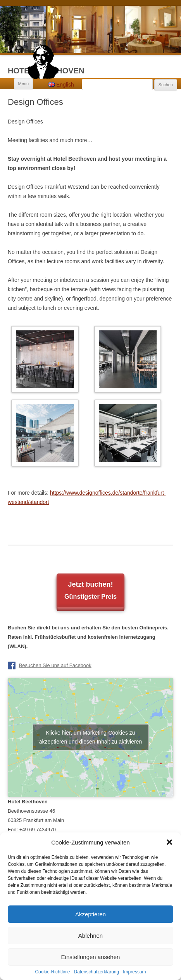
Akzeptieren (90, 914)
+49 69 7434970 (38, 830)
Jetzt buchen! (90, 592)
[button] (169, 842)
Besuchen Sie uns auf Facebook (55, 665)
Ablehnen (90, 936)
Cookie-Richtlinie (52, 972)
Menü (24, 83)
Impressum (134, 972)
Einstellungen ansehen (91, 957)
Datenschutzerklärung (96, 972)
